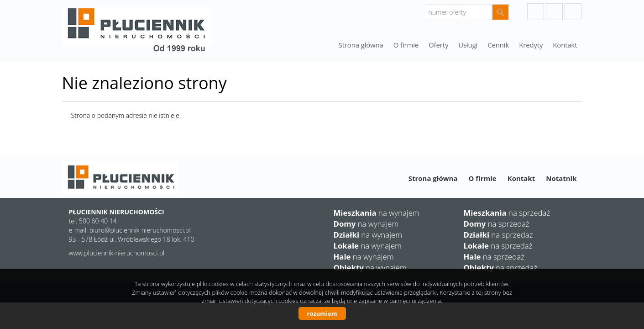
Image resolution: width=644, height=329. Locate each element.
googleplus (536, 12)
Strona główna (361, 45)
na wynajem (377, 213)
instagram (554, 12)
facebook (573, 12)
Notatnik (561, 178)
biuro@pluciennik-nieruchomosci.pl (140, 230)
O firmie (406, 45)
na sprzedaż (507, 213)
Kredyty (531, 45)
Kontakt (565, 45)
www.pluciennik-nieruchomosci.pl (117, 253)
